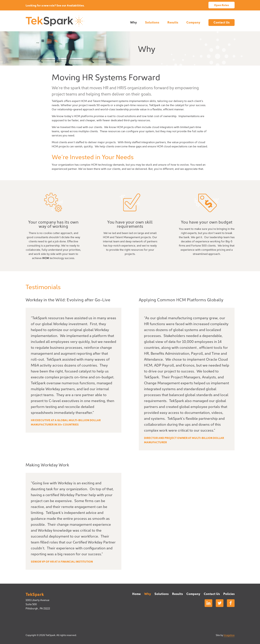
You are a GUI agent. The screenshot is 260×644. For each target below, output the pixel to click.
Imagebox (229, 635)
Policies (229, 594)
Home (136, 594)
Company (193, 22)
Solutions (152, 22)
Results (173, 22)
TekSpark (55, 21)
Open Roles (221, 5)
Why (133, 22)
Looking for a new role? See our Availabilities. (55, 5)
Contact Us (222, 22)
